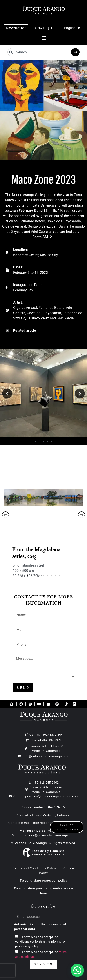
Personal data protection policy (43, 880)
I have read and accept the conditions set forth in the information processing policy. (41, 942)
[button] (43, 38)
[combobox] (44, 52)
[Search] (75, 52)
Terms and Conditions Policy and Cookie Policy (43, 870)
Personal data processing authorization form (44, 890)
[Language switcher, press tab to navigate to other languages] (70, 28)
